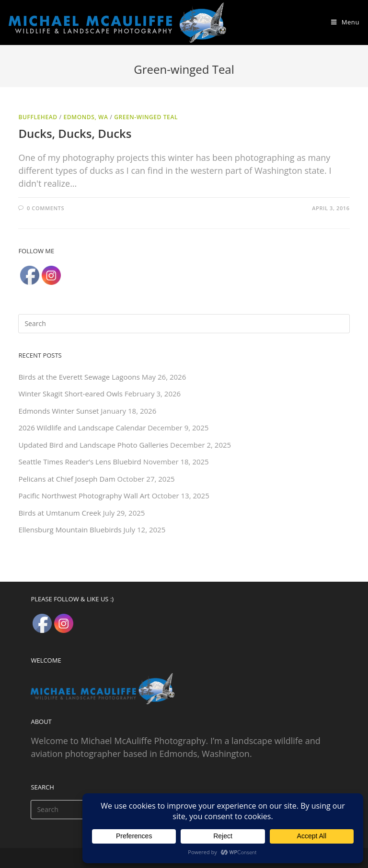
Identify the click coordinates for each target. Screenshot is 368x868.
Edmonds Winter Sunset (58, 411)
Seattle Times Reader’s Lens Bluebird (80, 462)
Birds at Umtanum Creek (59, 513)
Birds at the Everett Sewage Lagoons (79, 377)
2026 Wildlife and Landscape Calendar (82, 428)
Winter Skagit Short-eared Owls (70, 394)
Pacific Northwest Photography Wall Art (84, 496)
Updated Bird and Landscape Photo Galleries (93, 445)
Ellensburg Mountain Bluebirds (70, 530)
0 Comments (46, 208)
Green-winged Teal (146, 117)
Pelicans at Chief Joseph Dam (67, 479)
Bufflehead (38, 117)
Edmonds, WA (86, 117)
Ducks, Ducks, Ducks (75, 133)
